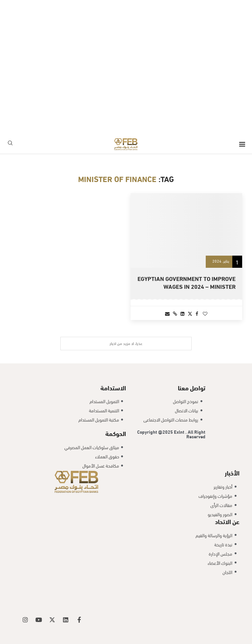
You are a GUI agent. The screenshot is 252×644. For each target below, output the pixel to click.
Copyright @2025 (156, 432)
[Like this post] (205, 313)
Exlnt (180, 432)
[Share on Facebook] (197, 313)
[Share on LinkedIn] (182, 313)
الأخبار (232, 472)
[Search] (10, 144)
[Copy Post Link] (175, 313)
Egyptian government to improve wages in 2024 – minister (187, 282)
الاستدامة (113, 387)
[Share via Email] (167, 313)
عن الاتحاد (227, 521)
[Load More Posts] (126, 344)
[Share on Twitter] (190, 313)
